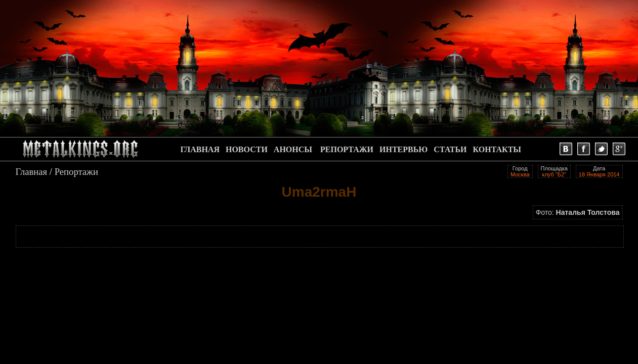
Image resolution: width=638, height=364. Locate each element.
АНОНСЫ (293, 149)
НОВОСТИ (247, 149)
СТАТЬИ (450, 149)
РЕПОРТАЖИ (347, 149)
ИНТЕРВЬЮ (403, 149)
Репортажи (76, 172)
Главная (32, 172)
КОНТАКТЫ (497, 149)
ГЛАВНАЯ (200, 149)
